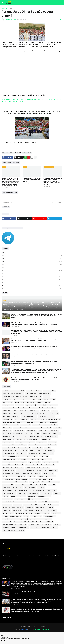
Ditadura (54, 422)
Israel (6, 394)
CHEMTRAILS (8, 462)
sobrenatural (28, 505)
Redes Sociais (36, 396)
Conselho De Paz (16, 516)
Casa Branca (26, 425)
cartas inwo (21, 476)
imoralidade (7, 451)
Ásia (55, 411)
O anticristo (53, 502)
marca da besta (8, 436)
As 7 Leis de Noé (21, 525)
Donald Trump (49, 391)
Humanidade (24, 502)
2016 (32, 282)
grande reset (34, 428)
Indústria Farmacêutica (37, 491)
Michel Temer (8, 405)
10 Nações (40, 522)
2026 (32, 252)
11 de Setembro (8, 473)
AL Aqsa (41, 488)
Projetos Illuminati (24, 399)
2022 (32, 264)
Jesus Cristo (41, 442)
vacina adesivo (30, 488)
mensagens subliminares (11, 416)
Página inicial (5, 8)
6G (18, 473)
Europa (37, 399)
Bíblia (20, 422)
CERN (5, 516)
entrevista (46, 434)
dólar (47, 448)
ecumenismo (31, 431)
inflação (52, 485)
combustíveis (24, 528)
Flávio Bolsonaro (32, 485)
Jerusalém (7, 414)
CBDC (52, 476)
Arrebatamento (8, 525)
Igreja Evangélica (24, 448)
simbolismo (21, 439)
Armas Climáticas (18, 508)
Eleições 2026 (48, 473)
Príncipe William (35, 479)
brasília (11, 153)
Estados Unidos (18, 391)
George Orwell (8, 442)
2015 (32, 285)
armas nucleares (33, 493)
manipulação (20, 402)
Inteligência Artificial (21, 419)
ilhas (50, 508)
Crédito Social (8, 479)
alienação (21, 493)
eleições (18, 414)
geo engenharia (8, 513)
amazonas (23, 482)
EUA (17, 451)
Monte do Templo (21, 479)
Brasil (12, 8)
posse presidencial (27, 153)
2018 (32, 276)
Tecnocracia (7, 419)
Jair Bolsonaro (31, 394)
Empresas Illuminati (9, 448)
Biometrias (23, 491)
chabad (56, 482)
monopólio (17, 505)
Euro (26, 516)
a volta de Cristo (21, 462)
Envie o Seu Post (28, 626)
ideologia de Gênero (20, 411)
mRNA (19, 488)
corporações (31, 405)
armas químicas (51, 510)
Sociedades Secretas (10, 482)
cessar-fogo (7, 522)
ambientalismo (35, 519)
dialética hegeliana (20, 522)
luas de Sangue (8, 488)
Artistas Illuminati (33, 439)
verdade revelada (50, 425)
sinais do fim (46, 459)
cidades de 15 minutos (10, 528)
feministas (49, 451)
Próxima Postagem (56, 202)
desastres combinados (50, 462)
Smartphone (48, 479)
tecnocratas (42, 476)
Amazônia (46, 439)
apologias (20, 442)
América (42, 405)
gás (55, 528)
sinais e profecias (9, 399)
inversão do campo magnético (12, 456)
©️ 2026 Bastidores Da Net (42, 629)
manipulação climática (42, 513)
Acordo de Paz (29, 408)
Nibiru (5, 519)
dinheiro (17, 408)
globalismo (7, 428)
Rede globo (7, 402)
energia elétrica (18, 465)
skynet (35, 499)
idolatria (14, 496)
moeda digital (44, 431)
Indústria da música (36, 451)
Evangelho (20, 485)
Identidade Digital (48, 465)
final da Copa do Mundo (22, 499)
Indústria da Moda (44, 496)
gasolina (57, 493)
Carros (37, 473)
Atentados (56, 434)
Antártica (6, 508)
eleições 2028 (46, 528)
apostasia (33, 453)
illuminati (51, 408)
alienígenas (31, 471)
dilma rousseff (18, 153)
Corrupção (34, 411)
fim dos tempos (17, 394)
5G (37, 434)
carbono (57, 525)
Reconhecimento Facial (33, 468)
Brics (32, 436)
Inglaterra (53, 405)
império (22, 496)
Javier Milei (43, 502)
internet (19, 405)
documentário (7, 499)
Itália (5, 425)
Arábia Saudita (31, 422)
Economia (45, 411)
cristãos (41, 408)
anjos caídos (21, 453)
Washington (43, 422)
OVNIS (5, 496)
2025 (32, 255)
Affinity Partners (53, 505)
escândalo (44, 456)
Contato (43, 626)
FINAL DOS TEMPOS (19, 445)
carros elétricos (46, 493)
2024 (32, 258)
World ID (40, 510)
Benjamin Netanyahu (29, 416)
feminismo (30, 442)
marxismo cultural (9, 422)
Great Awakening (34, 525)
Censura (7, 408)
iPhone (31, 522)
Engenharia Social (9, 459)
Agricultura (32, 496)
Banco (54, 431)
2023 (32, 261)
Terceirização (47, 525)
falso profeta (42, 471)
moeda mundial (8, 439)
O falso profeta (29, 510)
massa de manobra (31, 456)
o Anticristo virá (49, 399)
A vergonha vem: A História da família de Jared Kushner (27, 592)
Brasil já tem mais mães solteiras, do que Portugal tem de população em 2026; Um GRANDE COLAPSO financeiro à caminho (53, 181)
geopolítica (20, 513)
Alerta (40, 436)
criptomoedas (19, 431)
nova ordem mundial (34, 391)
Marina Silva (38, 448)
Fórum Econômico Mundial (37, 445)
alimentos (7, 434)
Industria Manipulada (46, 453)
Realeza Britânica (24, 459)
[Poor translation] (4, 641)
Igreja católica (41, 414)
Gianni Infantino (36, 516)
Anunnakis (44, 499)
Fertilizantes (17, 510)
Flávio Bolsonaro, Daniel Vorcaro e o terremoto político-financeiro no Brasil (32, 180)
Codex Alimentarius (32, 465)
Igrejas (33, 502)
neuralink (31, 476)
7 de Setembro (40, 505)
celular (46, 468)
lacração (30, 513)
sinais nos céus (8, 485)
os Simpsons (35, 482)
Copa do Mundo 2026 (10, 502)
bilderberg (46, 482)
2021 (32, 267)
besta (43, 485)
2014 (32, 288)
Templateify (24, 629)
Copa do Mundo (35, 462)
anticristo (14, 425)
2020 (32, 270)
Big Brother (27, 473)
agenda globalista (44, 402)
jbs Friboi (52, 442)
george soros (18, 434)
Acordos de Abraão (20, 428)
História (29, 434)
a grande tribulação (9, 493)
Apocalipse (7, 431)
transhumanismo (8, 453)
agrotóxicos (7, 505)
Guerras (31, 402)
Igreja (24, 451)
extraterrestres (41, 508)
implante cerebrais (9, 530)
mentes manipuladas (46, 416)
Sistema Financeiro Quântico (19, 519)
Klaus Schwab (8, 468)
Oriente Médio (8, 396)
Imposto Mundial (49, 516)
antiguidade (47, 519)
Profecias (52, 445)
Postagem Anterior (8, 202)
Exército (6, 445)
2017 (32, 279)
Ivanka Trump (22, 436)
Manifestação (46, 428)
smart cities (56, 513)
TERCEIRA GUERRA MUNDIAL (51, 419)
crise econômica (51, 436)
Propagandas (51, 491)
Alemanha (28, 414)
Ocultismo (35, 419)
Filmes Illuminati (8, 476)
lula (46, 396)
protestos (21, 530)
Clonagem (6, 510)
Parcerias (37, 626)
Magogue (19, 468)
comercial (30, 508)
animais (35, 459)
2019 (32, 273)
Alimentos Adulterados (10, 491)
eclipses (6, 465)
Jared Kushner (22, 396)
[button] (2, 3)
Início (20, 626)
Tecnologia (53, 414)
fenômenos (37, 425)
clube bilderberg (8, 471)
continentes (35, 528)
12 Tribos (50, 522)
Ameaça (20, 471)
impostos (53, 471)
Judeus (6, 411)
